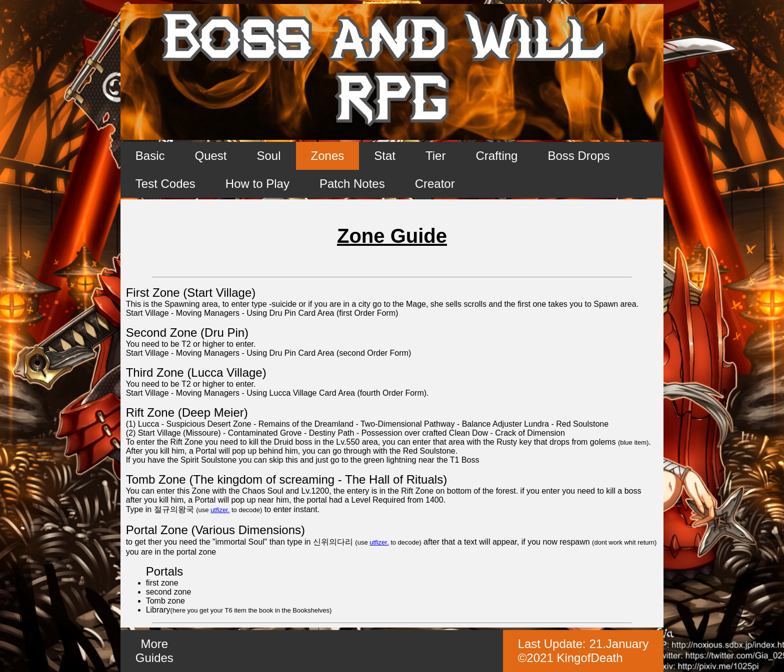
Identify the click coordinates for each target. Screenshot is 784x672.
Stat (385, 156)
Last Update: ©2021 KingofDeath (583, 651)
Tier (435, 156)
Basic (150, 156)
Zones (328, 156)
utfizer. (220, 510)
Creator (435, 184)
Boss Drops (578, 156)
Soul (269, 156)
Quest (210, 156)
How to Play (257, 184)
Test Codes (165, 184)
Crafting (496, 156)
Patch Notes (352, 184)
